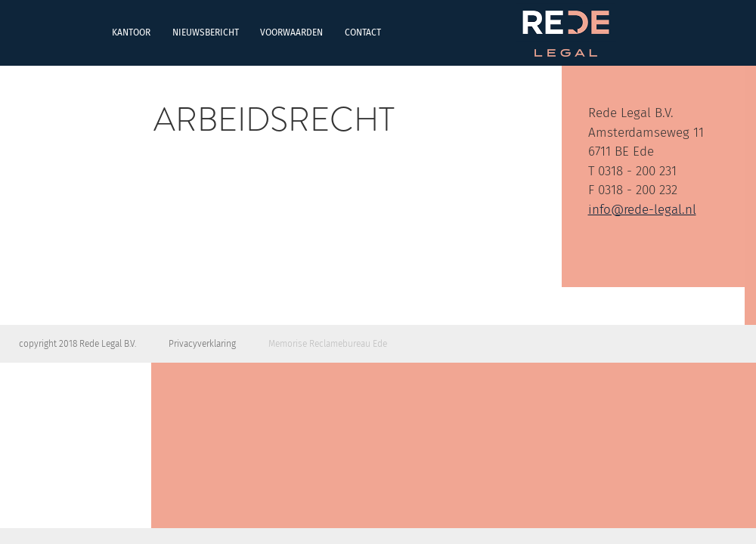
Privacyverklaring (202, 344)
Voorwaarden (186, 32)
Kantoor (26, 32)
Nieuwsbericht (100, 32)
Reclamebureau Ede (348, 344)
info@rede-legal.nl (642, 210)
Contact (257, 32)
